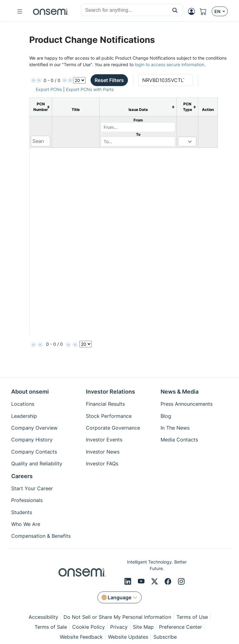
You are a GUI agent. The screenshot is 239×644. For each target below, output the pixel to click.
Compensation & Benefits (41, 536)
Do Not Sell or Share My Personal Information (117, 617)
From (138, 120)
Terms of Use (192, 617)
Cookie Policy (89, 627)
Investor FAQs (102, 464)
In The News (175, 428)
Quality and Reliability (37, 464)
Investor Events (104, 440)
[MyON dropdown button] (193, 11)
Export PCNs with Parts (90, 89)
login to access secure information (169, 64)
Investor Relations (110, 392)
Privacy (119, 627)
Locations (23, 404)
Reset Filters (109, 80)
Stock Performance (109, 416)
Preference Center (180, 627)
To (138, 134)
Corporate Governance (113, 428)
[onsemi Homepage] (51, 11)
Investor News (103, 452)
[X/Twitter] (155, 582)
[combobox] (124, 10)
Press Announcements (187, 404)
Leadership (24, 416)
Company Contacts (34, 452)
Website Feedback (81, 637)
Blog (166, 416)
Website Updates (128, 637)
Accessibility (43, 617)
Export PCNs (49, 89)
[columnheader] (41, 107)
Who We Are (26, 524)
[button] (175, 10)
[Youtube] (142, 582)
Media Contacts (179, 440)
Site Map (143, 627)
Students (22, 512)
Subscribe (165, 637)
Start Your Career (32, 488)
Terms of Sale (51, 627)
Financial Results (105, 404)
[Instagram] (181, 582)
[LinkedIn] (129, 582)
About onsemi (30, 392)
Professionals (27, 500)
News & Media (180, 392)
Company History (32, 440)
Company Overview (34, 428)
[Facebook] (169, 582)
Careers (22, 476)
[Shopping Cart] (206, 11)
